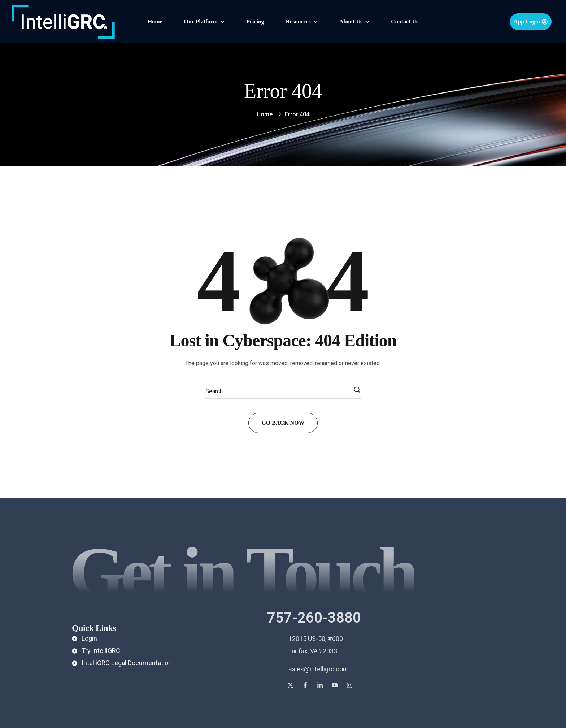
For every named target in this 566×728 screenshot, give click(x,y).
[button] (531, 22)
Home (265, 114)
